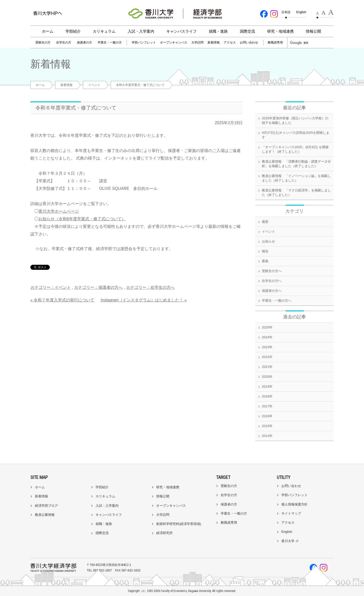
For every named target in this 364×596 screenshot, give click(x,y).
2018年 (267, 396)
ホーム (48, 31)
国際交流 (247, 31)
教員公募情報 (45, 515)
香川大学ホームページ (59, 211)
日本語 (286, 12)
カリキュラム (104, 31)
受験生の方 (43, 42)
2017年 (267, 406)
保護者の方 (84, 42)
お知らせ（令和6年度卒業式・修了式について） (82, 219)
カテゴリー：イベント (51, 287)
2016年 (267, 416)
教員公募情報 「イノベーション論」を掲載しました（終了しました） (296, 178)
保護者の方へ (272, 291)
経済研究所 (164, 533)
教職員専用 (275, 42)
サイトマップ (291, 513)
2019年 (267, 387)
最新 (265, 222)
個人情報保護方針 (294, 504)
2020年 (267, 377)
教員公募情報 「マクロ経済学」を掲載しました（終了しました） (296, 193)
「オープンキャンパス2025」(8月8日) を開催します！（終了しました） (295, 149)
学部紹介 (73, 31)
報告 (265, 251)
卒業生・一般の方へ (277, 301)
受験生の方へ (272, 271)
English (301, 12)
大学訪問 (197, 42)
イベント (94, 85)
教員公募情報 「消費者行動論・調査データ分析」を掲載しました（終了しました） (296, 164)
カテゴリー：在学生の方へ (150, 287)
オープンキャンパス (174, 42)
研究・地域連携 (280, 31)
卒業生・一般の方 (110, 42)
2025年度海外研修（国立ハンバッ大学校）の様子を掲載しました (295, 120)
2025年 (267, 327)
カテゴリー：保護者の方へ (98, 287)
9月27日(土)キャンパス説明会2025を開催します (296, 135)
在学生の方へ (272, 281)
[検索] (301, 43)
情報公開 (313, 31)
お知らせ (268, 241)
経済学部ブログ (46, 506)
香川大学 (291, 541)
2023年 (267, 347)
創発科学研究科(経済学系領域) (179, 524)
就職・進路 (218, 31)
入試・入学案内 (141, 31)
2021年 (267, 367)
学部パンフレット (144, 42)
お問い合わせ (249, 42)
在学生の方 (64, 42)
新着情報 (214, 42)
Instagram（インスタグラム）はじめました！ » (144, 300)
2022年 (267, 357)
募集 (265, 261)
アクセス (230, 42)
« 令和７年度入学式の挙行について (62, 300)
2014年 (267, 436)
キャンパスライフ (181, 31)
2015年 (267, 426)
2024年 (267, 337)
